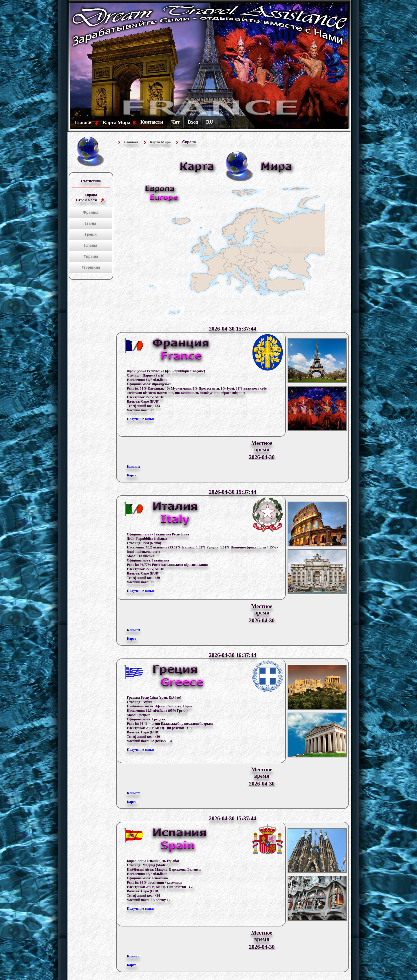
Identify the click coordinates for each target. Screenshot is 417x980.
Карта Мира (117, 123)
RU (210, 122)
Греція (91, 234)
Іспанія (91, 245)
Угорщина (91, 267)
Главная (84, 123)
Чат (175, 122)
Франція (91, 212)
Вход (193, 122)
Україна (91, 256)
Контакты (152, 122)
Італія (91, 223)
